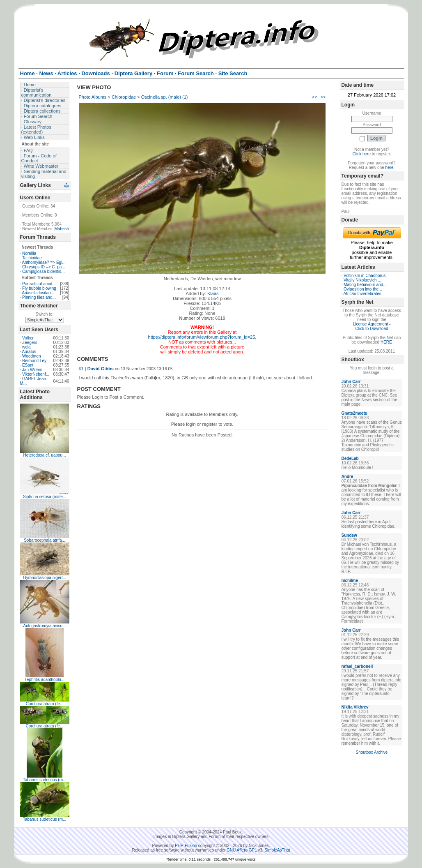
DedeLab (350, 458)
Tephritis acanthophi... (45, 680)
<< (315, 97)
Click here (362, 154)
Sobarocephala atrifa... (45, 540)
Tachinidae (32, 258)
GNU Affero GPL (242, 850)
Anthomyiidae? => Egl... (44, 262)
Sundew (349, 535)
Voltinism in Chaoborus (365, 276)
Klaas (213, 293)
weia (26, 347)
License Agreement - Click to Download (372, 326)
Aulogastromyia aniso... (45, 626)
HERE (386, 342)
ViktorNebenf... (36, 374)
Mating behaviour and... (365, 285)
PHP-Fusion (186, 846)
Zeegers (30, 343)
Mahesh (62, 229)
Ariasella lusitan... (38, 293)
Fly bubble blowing (39, 288)
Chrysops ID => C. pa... (44, 267)
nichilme (350, 581)
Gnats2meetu (354, 413)
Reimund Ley (34, 361)
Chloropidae (124, 97)
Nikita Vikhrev (355, 707)
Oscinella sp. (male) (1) (165, 97)
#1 (81, 369)
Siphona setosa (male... (45, 497)
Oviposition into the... (363, 289)
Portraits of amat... (39, 284)
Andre (347, 477)
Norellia (29, 253)
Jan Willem (32, 370)
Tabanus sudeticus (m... (45, 780)
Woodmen (31, 356)
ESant (28, 365)
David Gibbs (101, 369)
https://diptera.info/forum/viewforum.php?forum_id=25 (202, 337)
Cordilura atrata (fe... (45, 704)
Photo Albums (93, 97)
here (390, 167)
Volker (28, 338)
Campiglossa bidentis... (43, 271)
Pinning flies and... (39, 297)
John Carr (351, 382)
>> (323, 97)
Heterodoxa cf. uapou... (45, 455)
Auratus (29, 352)
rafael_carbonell (357, 666)
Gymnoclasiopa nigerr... (45, 578)
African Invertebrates (362, 294)
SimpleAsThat (277, 850)
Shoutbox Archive (372, 752)
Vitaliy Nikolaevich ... (362, 280)
